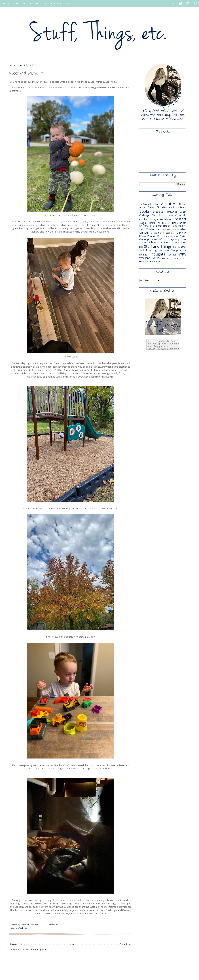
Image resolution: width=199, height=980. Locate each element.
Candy (183, 212)
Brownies (172, 212)
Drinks (151, 223)
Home (71, 944)
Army (142, 207)
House (167, 226)
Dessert (180, 219)
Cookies (144, 219)
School (153, 242)
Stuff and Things (158, 246)
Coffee (170, 215)
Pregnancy (174, 239)
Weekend (23, 928)
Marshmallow (179, 229)
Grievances (145, 226)
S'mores (143, 243)
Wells (156, 258)
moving (144, 261)
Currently (163, 219)
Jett (159, 229)
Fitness (166, 223)
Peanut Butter (156, 236)
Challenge (144, 215)
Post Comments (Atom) (35, 950)
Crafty (153, 220)
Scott (160, 243)
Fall (158, 223)
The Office (164, 250)
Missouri (144, 233)
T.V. (175, 247)
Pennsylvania (172, 236)
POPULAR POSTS (60, 4)
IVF (185, 226)
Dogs (143, 223)
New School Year (167, 233)
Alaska (183, 204)
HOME (6, 4)
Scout (167, 242)
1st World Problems (150, 204)
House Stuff (177, 226)
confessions (180, 258)
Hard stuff (157, 226)
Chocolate (158, 215)
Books (144, 211)
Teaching (151, 250)
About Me (169, 204)
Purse (183, 239)
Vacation (172, 255)
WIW (183, 254)
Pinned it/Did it (159, 239)
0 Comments (52, 925)
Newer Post (16, 944)
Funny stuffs (179, 223)
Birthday (162, 207)
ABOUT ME (20, 4)
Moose (154, 233)
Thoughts (157, 254)
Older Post (125, 944)
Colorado (181, 215)
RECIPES (34, 4)
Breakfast (159, 212)
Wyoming (167, 258)
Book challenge (178, 207)
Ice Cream (147, 229)
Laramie (166, 230)
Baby (151, 207)
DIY (45, 4)
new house (154, 261)
